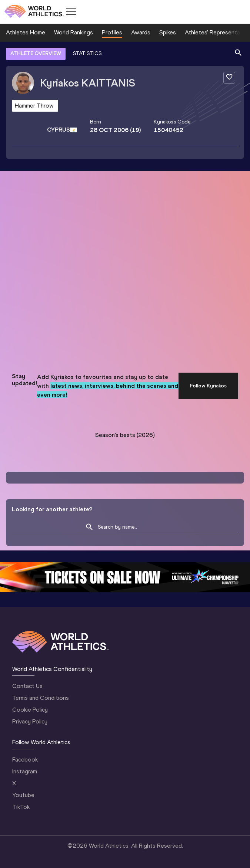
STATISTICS (87, 53)
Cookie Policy (30, 710)
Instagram (25, 771)
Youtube (23, 795)
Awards (141, 32)
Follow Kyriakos (208, 386)
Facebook (25, 759)
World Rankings (74, 32)
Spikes (168, 32)
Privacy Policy (30, 721)
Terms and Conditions (41, 698)
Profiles (112, 32)
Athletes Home (26, 32)
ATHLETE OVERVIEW (36, 53)
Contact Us (27, 686)
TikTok (21, 807)
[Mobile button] (71, 12)
